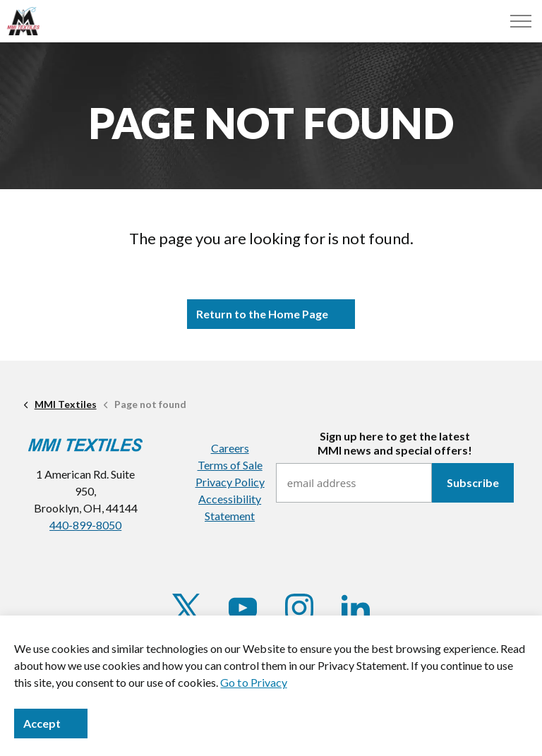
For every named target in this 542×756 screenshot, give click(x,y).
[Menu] (521, 21)
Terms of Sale (230, 465)
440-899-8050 (85, 525)
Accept (51, 724)
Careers (230, 448)
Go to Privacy (253, 682)
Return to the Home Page (271, 314)
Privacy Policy (230, 482)
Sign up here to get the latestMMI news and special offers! (395, 443)
